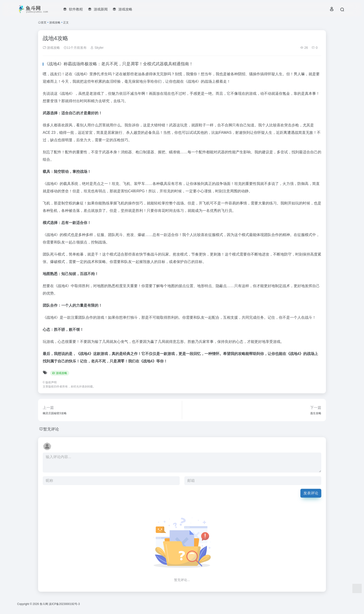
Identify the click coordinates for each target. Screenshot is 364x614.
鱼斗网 (44, 604)
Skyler (97, 48)
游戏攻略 (55, 23)
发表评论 (311, 493)
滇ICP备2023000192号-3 (64, 604)
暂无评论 (52, 429)
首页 (44, 23)
